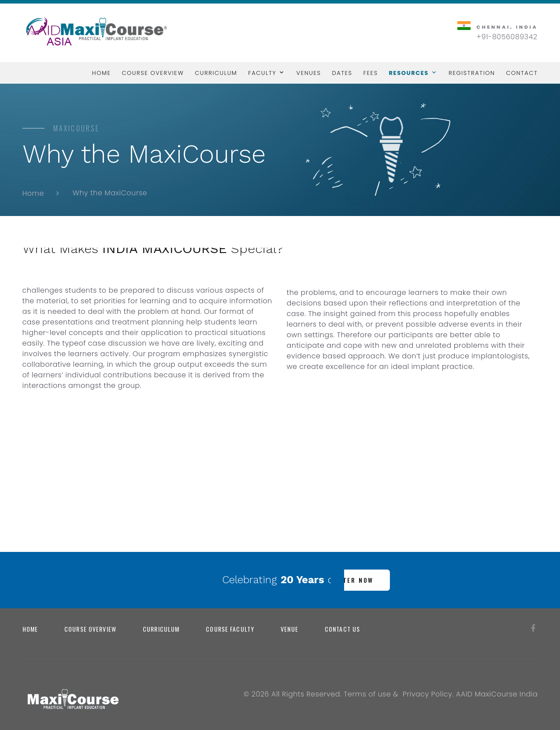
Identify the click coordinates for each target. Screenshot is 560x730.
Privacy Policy (428, 694)
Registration (472, 73)
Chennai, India (507, 27)
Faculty (262, 73)
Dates (342, 73)
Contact (522, 73)
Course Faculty (230, 629)
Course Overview (153, 73)
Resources (409, 73)
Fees (371, 73)
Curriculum (216, 73)
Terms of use (367, 694)
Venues (309, 73)
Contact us (342, 629)
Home (102, 73)
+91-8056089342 (507, 37)
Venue (289, 629)
